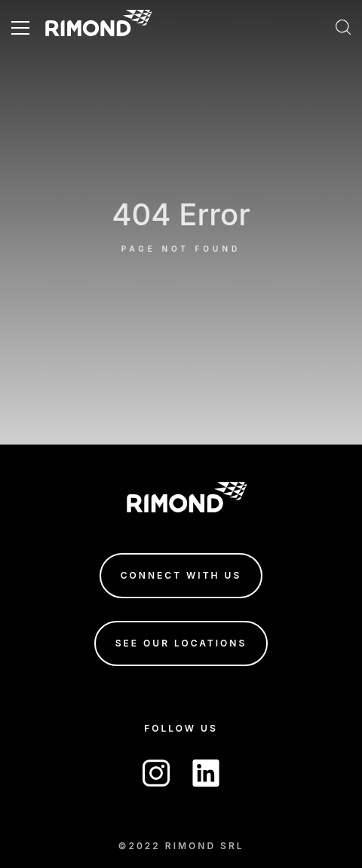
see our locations (181, 643)
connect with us (181, 575)
